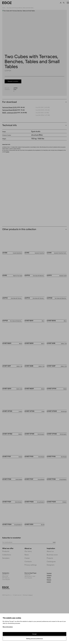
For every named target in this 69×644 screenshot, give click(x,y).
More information (8, 627)
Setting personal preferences (34, 639)
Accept (34, 634)
